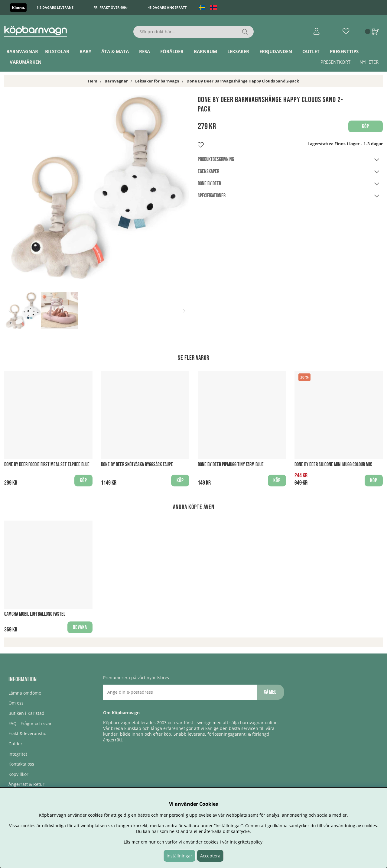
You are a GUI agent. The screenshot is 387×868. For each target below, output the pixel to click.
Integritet (18, 754)
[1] (97, 188)
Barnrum (205, 51)
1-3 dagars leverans (55, 7)
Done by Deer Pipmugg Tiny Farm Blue (231, 465)
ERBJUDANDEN (276, 51)
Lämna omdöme (25, 693)
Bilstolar (57, 51)
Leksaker (238, 51)
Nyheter (369, 62)
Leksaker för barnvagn (157, 81)
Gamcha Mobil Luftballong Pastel (35, 614)
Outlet (311, 51)
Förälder (172, 51)
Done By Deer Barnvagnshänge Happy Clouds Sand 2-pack (243, 81)
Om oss (16, 703)
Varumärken (26, 62)
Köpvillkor (18, 774)
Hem (93, 81)
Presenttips (344, 51)
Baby (85, 51)
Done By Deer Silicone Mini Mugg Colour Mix (333, 465)
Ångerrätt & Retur (26, 784)
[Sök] (194, 32)
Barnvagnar (22, 51)
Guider (15, 744)
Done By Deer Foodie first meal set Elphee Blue (47, 465)
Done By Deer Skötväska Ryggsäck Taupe (137, 465)
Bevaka (80, 627)
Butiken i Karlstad (26, 713)
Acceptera (210, 856)
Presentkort (335, 62)
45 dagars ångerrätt (167, 7)
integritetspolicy (246, 842)
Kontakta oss (21, 764)
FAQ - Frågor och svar (30, 723)
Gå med (270, 692)
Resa (145, 51)
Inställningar (179, 856)
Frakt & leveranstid (28, 733)
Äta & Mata (115, 51)
